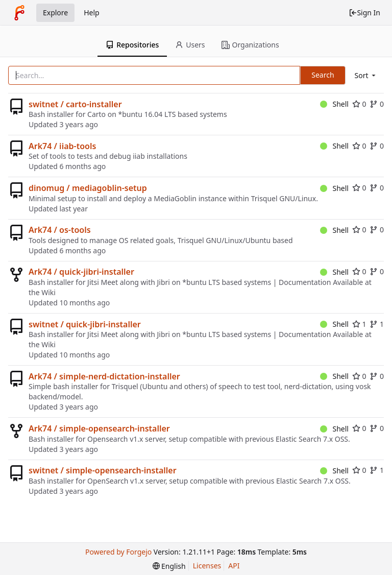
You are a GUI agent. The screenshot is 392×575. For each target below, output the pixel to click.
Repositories (132, 45)
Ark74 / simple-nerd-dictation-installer (104, 376)
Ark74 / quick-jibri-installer (81, 272)
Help (92, 13)
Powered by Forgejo (118, 552)
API (234, 566)
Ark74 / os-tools (60, 230)
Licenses (207, 566)
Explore (55, 13)
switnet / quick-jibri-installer (85, 324)
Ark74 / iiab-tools (62, 146)
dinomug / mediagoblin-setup (88, 188)
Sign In (364, 13)
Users (190, 45)
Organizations (250, 45)
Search (323, 75)
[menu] (366, 75)
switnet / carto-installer (75, 104)
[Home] (19, 13)
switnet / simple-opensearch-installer (103, 470)
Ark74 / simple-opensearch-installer (99, 428)
